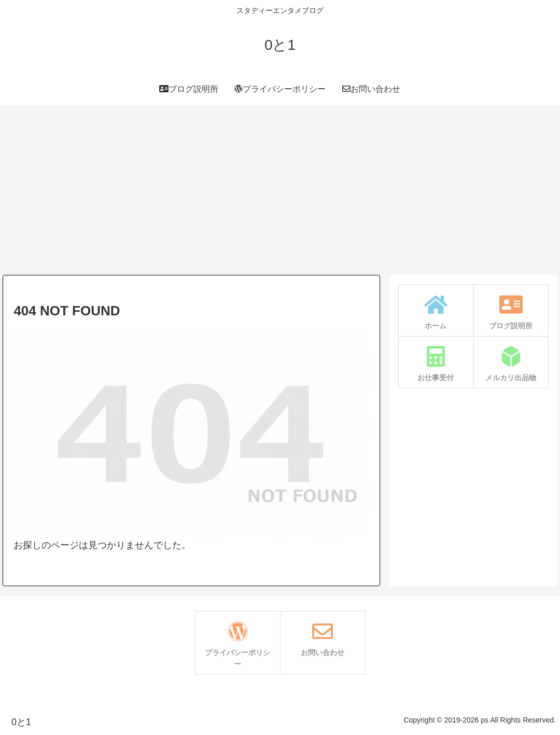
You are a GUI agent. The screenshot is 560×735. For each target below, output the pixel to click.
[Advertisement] (280, 190)
